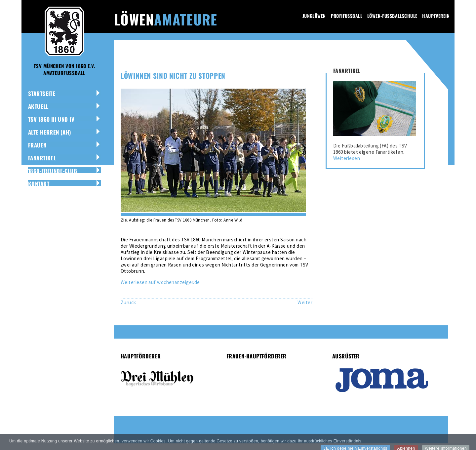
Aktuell (38, 106)
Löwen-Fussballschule (392, 16)
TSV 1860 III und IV (51, 119)
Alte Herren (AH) (50, 132)
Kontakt (39, 184)
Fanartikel (42, 158)
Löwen (166, 19)
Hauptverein (436, 16)
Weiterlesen (347, 158)
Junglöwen (314, 16)
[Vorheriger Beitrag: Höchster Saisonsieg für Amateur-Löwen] (128, 302)
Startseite (42, 93)
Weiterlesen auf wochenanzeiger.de (160, 282)
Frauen (37, 145)
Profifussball (347, 16)
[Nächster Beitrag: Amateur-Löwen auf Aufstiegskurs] (305, 302)
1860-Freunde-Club (53, 171)
